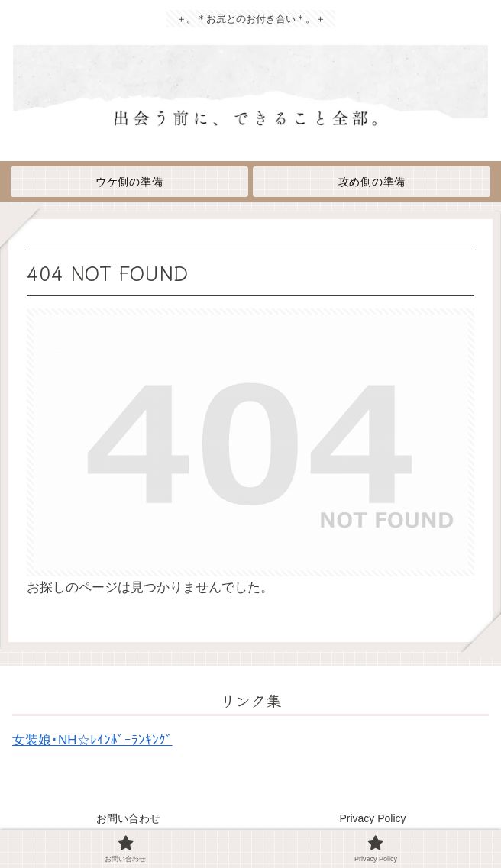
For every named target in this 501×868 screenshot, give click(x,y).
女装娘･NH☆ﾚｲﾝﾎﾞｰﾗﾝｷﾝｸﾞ (92, 740)
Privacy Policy (372, 818)
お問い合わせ (128, 818)
